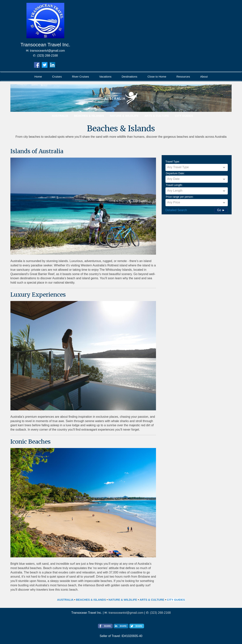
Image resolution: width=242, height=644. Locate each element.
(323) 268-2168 (160, 613)
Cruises (57, 77)
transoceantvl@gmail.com (126, 613)
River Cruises (81, 77)
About (204, 77)
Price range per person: (180, 197)
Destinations (129, 77)
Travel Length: (174, 185)
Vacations (105, 77)
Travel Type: (173, 162)
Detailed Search (176, 210)
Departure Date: (175, 173)
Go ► (221, 210)
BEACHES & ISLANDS (91, 600)
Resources (183, 77)
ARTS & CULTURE (152, 600)
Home (38, 77)
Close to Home (157, 77)
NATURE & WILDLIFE (123, 600)
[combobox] (197, 167)
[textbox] (197, 167)
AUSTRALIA (65, 600)
